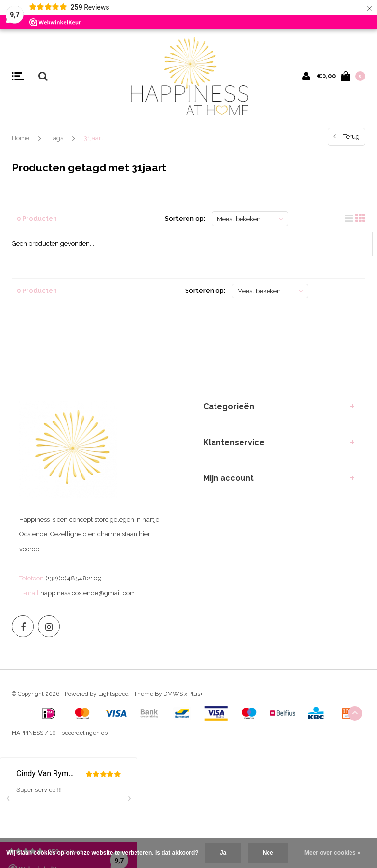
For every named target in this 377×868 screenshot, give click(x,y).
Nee (268, 853)
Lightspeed (113, 694)
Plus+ (196, 694)
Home (21, 138)
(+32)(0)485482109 (73, 578)
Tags (57, 138)
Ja (223, 853)
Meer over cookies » (333, 853)
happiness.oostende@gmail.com (88, 593)
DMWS (173, 694)
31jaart (94, 138)
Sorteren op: (185, 219)
